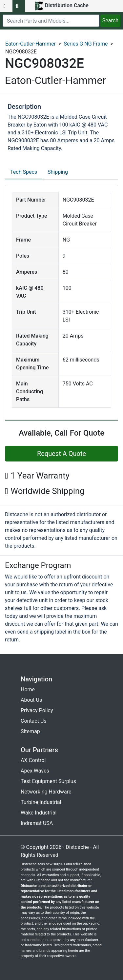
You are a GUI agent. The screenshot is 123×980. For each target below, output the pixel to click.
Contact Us (34, 721)
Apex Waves (35, 771)
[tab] (24, 172)
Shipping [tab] (58, 172)
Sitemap (30, 731)
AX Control (33, 760)
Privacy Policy (37, 710)
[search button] (19, 6)
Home (28, 689)
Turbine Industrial (41, 802)
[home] (61, 6)
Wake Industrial (39, 813)
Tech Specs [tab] (24, 172)
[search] (51, 21)
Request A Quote (61, 454)
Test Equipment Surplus (48, 781)
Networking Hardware (46, 792)
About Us (31, 700)
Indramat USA (37, 823)
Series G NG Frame (86, 44)
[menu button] (6, 6)
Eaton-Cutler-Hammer (31, 44)
